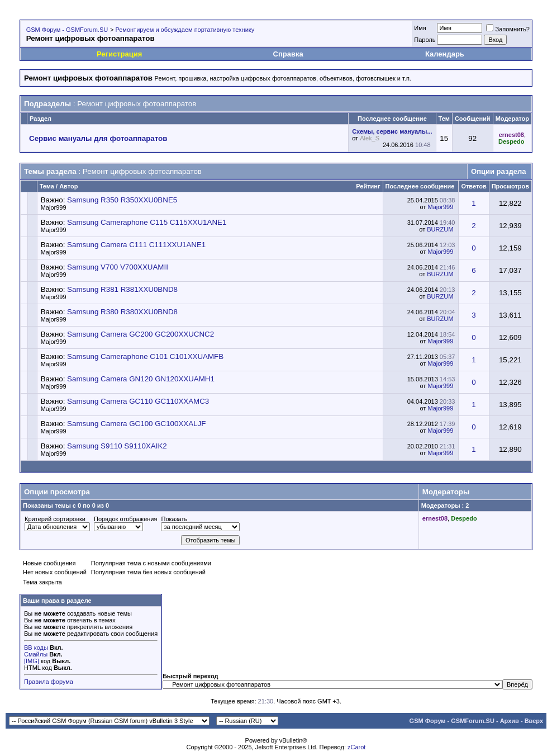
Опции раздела (498, 171)
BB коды (36, 648)
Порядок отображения (125, 519)
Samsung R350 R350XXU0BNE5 (122, 200)
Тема (47, 186)
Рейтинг (368, 186)
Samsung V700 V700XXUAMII (118, 267)
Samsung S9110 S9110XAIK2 (117, 446)
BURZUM (440, 229)
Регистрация (119, 54)
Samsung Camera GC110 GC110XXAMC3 (138, 401)
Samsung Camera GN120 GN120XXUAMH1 (141, 379)
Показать (174, 519)
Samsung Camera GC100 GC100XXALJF (136, 424)
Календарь (445, 54)
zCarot (356, 747)
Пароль (425, 40)
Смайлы (36, 654)
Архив (510, 721)
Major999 (54, 207)
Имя (420, 28)
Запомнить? (508, 29)
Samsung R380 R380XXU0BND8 (122, 312)
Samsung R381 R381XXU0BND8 (122, 289)
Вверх (534, 721)
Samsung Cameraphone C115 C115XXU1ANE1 (147, 222)
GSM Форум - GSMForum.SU (67, 30)
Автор (68, 186)
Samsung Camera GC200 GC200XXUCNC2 (141, 334)
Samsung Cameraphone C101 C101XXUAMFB (145, 356)
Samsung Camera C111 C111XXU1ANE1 (136, 245)
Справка (288, 54)
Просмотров (510, 186)
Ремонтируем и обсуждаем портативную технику (185, 30)
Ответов (474, 186)
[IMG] (32, 661)
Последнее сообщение (420, 186)
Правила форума (49, 682)
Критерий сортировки (55, 519)
